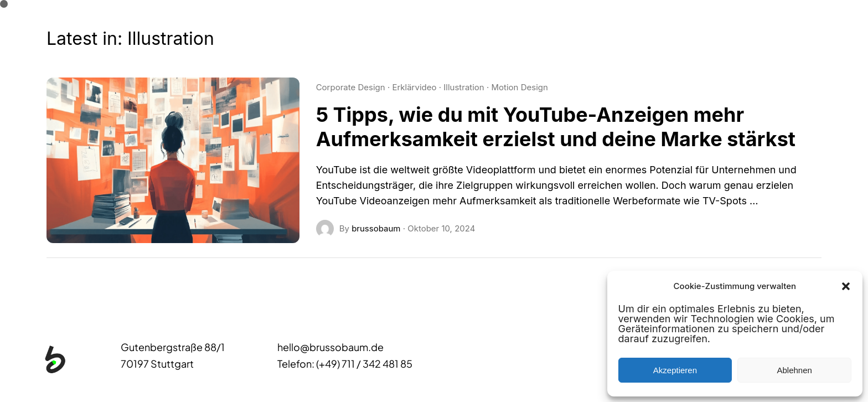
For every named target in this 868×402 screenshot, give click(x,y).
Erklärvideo (414, 87)
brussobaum (376, 228)
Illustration (464, 87)
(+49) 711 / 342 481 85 (364, 364)
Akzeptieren (675, 370)
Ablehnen (794, 370)
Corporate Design (351, 87)
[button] (846, 286)
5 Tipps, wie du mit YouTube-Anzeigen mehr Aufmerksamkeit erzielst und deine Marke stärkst (556, 127)
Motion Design (519, 87)
